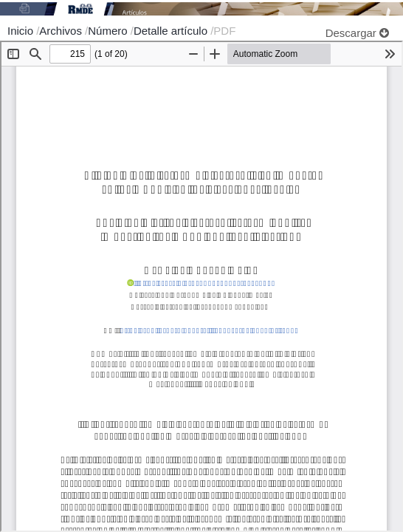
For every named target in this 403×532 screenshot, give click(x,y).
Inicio (22, 31)
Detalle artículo (172, 31)
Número (109, 31)
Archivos (62, 31)
